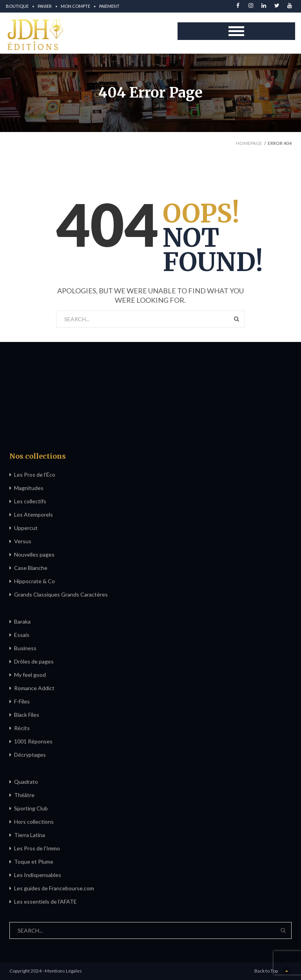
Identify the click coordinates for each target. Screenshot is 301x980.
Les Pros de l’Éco (35, 475)
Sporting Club (31, 808)
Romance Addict (34, 688)
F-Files (22, 701)
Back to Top (273, 971)
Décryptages (30, 755)
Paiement (109, 6)
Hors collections (34, 822)
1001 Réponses (33, 741)
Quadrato (26, 782)
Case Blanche (31, 568)
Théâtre (24, 795)
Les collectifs (30, 501)
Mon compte (75, 6)
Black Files (27, 715)
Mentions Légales (63, 971)
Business (25, 648)
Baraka (22, 621)
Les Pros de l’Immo (37, 848)
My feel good (30, 675)
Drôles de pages (34, 661)
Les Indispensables (38, 875)
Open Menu (236, 31)
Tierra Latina (30, 835)
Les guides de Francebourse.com (54, 888)
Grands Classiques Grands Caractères (61, 594)
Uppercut (26, 528)
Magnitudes (29, 488)
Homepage (249, 143)
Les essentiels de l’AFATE (45, 901)
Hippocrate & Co (34, 581)
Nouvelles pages (34, 554)
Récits (22, 728)
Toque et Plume (34, 862)
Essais (22, 635)
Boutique (17, 6)
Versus (23, 541)
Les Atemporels (34, 514)
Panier (45, 6)
